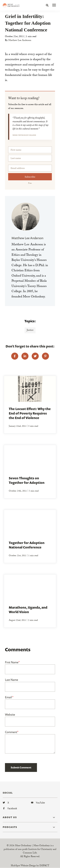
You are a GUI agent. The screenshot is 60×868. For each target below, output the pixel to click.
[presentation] (54, 5)
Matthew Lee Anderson (20, 41)
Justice (30, 330)
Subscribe (30, 177)
